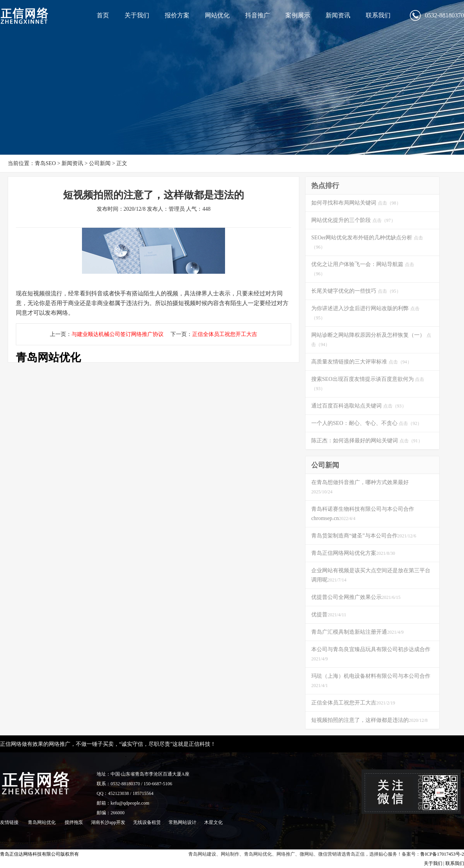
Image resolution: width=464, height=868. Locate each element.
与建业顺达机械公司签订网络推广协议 (118, 334)
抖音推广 (258, 15)
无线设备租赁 (147, 822)
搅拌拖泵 (74, 822)
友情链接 (9, 822)
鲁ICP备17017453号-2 (442, 854)
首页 (103, 15)
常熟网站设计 (183, 822)
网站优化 (217, 15)
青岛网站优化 (48, 357)
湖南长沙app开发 (108, 822)
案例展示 (298, 15)
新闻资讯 (338, 15)
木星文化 (213, 822)
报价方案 (177, 15)
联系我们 (378, 15)
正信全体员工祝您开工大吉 (225, 334)
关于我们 (137, 15)
